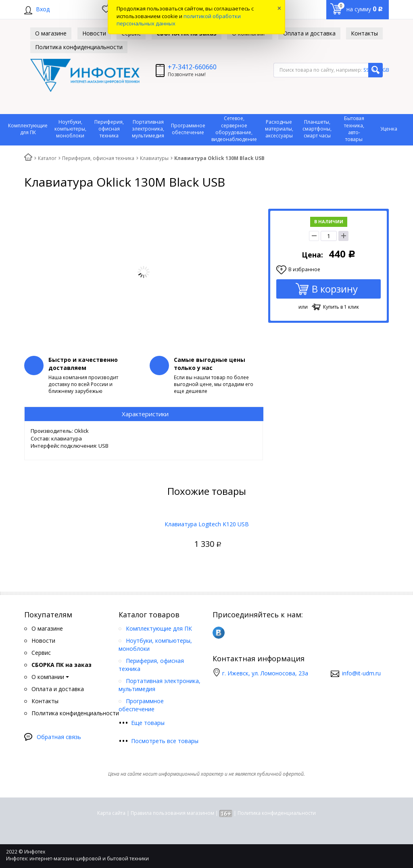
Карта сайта (111, 813)
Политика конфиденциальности (277, 813)
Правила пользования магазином (172, 813)
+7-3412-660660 (192, 67)
